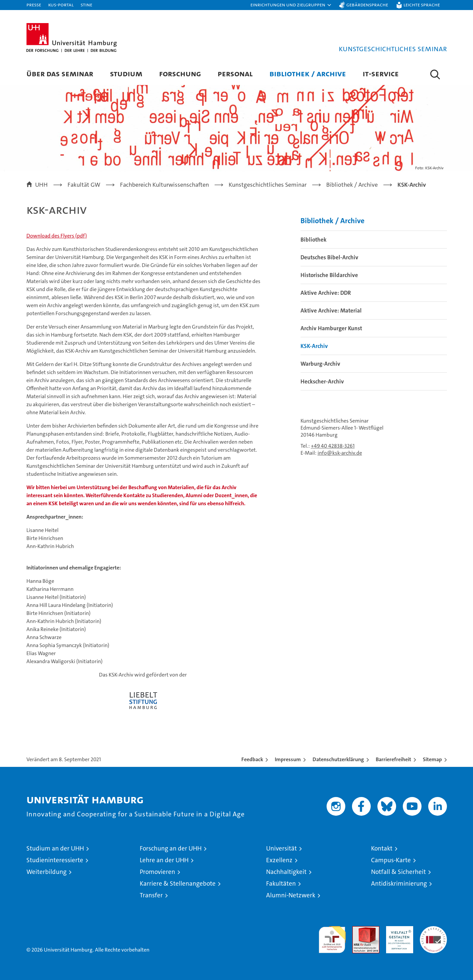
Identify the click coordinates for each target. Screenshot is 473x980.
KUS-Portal (61, 5)
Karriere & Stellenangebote (178, 883)
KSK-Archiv (314, 346)
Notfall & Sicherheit (398, 872)
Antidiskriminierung (399, 883)
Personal (235, 73)
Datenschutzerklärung (338, 759)
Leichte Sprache (422, 5)
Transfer (151, 895)
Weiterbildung (46, 872)
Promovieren (157, 872)
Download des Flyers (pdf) (57, 236)
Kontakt (382, 848)
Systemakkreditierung (433, 930)
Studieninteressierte (55, 860)
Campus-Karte (391, 860)
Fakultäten (281, 883)
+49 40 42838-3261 (333, 446)
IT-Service (381, 73)
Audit (359, 930)
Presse (34, 5)
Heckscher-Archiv (322, 381)
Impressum (288, 759)
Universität (281, 848)
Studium (126, 73)
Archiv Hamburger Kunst (331, 328)
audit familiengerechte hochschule (332, 937)
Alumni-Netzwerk (291, 895)
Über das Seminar (60, 73)
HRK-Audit (398, 930)
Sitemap (432, 759)
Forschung (180, 73)
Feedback (252, 759)
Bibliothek (314, 240)
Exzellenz (279, 860)
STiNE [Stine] (86, 5)
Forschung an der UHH (171, 848)
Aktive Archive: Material (331, 310)
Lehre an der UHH (164, 860)
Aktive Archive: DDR (326, 293)
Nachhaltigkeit (286, 872)
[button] (291, 5)
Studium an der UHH (55, 848)
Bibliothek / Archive (308, 73)
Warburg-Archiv (320, 364)
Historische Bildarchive (329, 275)
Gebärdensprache (367, 5)
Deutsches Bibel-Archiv (329, 257)
